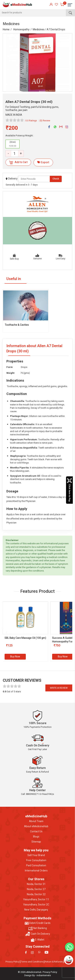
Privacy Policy (12, 962)
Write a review (59, 688)
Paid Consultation (36, 866)
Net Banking (37, 928)
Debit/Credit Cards (38, 923)
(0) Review (45, 121)
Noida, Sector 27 (36, 889)
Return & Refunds (54, 962)
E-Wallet (38, 940)
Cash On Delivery (37, 934)
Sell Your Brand (36, 855)
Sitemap (36, 842)
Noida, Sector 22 (36, 894)
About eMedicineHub (36, 826)
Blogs (36, 837)
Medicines (39, 30)
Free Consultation (36, 860)
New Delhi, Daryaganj (36, 910)
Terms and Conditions (32, 962)
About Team (36, 821)
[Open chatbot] (69, 960)
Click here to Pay (69, 490)
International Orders (36, 871)
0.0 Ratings (31, 121)
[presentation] (6, 632)
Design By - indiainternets (38, 975)
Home (6, 30)
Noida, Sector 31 (36, 884)
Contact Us (36, 832)
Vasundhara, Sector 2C (36, 905)
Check (56, 179)
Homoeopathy (21, 30)
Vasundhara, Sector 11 (36, 900)
